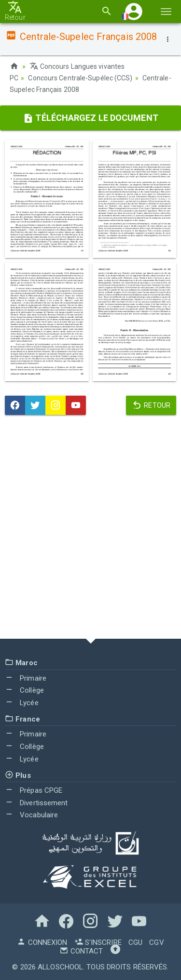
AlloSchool (60, 967)
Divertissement (36, 803)
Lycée (22, 703)
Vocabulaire (31, 815)
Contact (81, 951)
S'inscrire (98, 942)
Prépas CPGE (34, 790)
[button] (134, 11)
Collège (24, 690)
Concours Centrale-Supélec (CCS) (80, 78)
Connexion (42, 942)
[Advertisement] (90, 529)
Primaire (26, 678)
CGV (156, 942)
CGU (135, 942)
